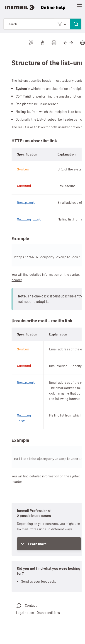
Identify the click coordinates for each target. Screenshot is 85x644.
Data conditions (48, 611)
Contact (31, 604)
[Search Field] (42, 24)
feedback (48, 580)
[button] (62, 24)
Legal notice (25, 611)
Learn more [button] (37, 543)
